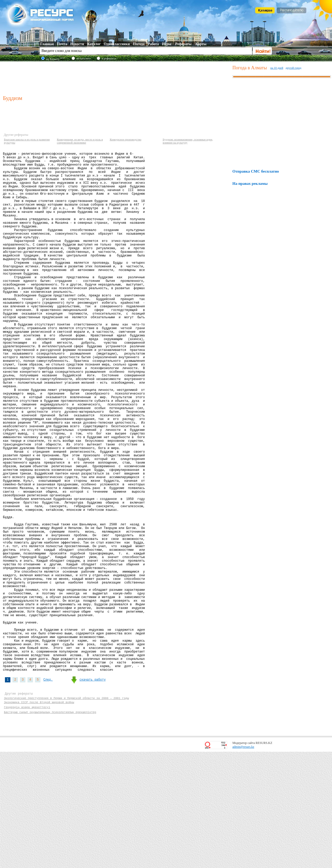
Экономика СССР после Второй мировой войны (39, 818)
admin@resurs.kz (243, 863)
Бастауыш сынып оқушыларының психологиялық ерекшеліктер (50, 827)
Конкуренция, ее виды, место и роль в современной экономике (80, 141)
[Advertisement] (116, 78)
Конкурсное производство (126, 139)
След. (48, 791)
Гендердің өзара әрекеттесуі (27, 822)
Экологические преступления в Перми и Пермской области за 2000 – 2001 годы (66, 813)
